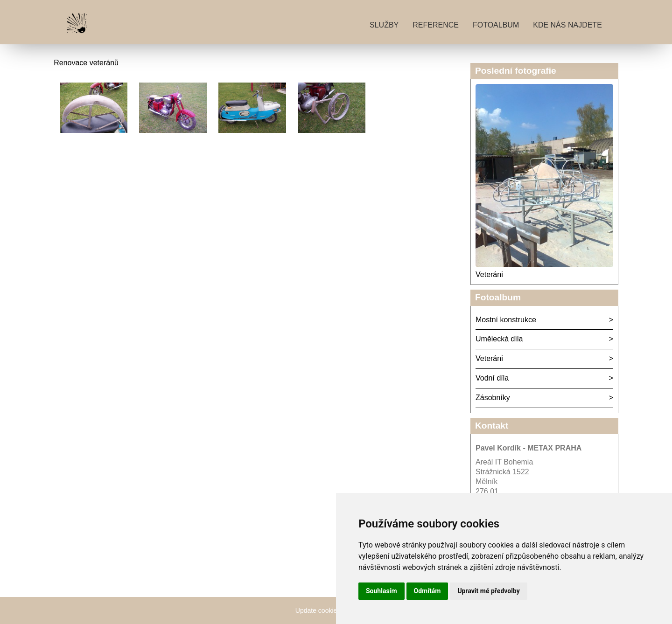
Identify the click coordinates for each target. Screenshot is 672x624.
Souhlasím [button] (381, 591)
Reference (436, 25)
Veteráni (489, 274)
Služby (384, 25)
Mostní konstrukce (506, 320)
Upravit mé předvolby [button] (488, 591)
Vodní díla (492, 378)
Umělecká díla (499, 339)
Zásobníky (493, 398)
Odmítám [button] (427, 591)
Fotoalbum (496, 25)
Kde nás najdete (567, 25)
